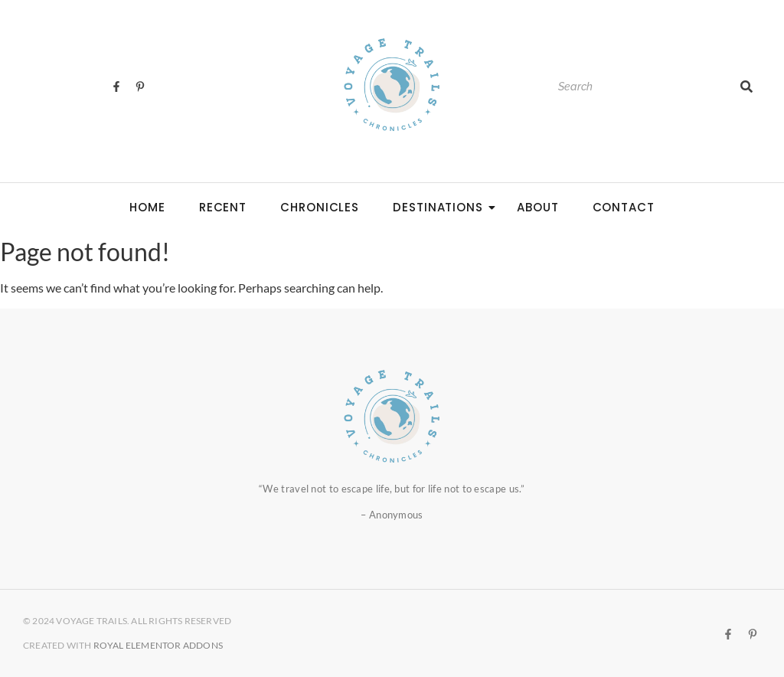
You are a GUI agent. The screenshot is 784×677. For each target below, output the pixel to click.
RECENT (223, 207)
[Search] (641, 87)
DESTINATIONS (443, 207)
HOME (147, 207)
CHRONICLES (320, 207)
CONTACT (624, 207)
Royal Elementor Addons (158, 645)
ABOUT (538, 207)
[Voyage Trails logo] (392, 84)
